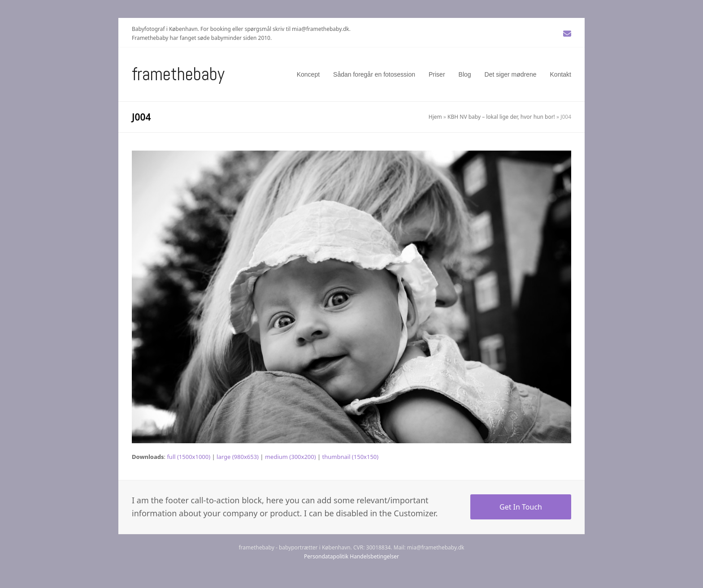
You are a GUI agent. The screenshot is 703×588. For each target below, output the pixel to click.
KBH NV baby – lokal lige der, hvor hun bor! (501, 117)
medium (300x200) (291, 457)
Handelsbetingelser (374, 556)
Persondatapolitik (326, 556)
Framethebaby (178, 74)
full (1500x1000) (189, 457)
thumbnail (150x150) (351, 457)
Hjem (435, 117)
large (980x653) (238, 457)
